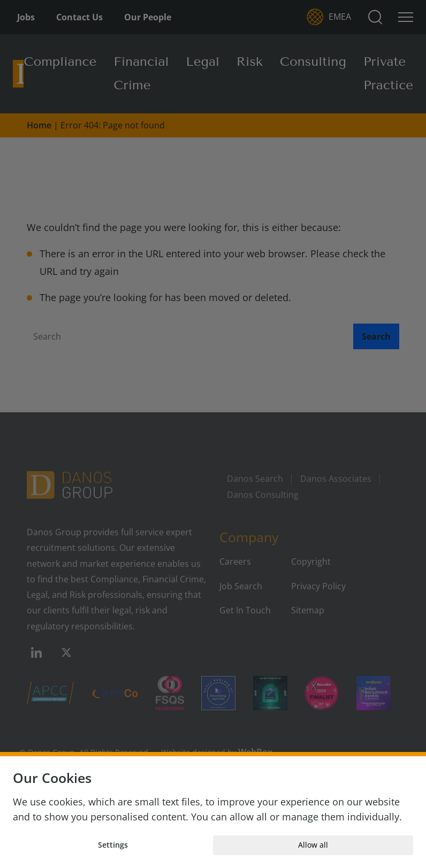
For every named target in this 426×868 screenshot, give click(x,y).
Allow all (313, 845)
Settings (113, 845)
